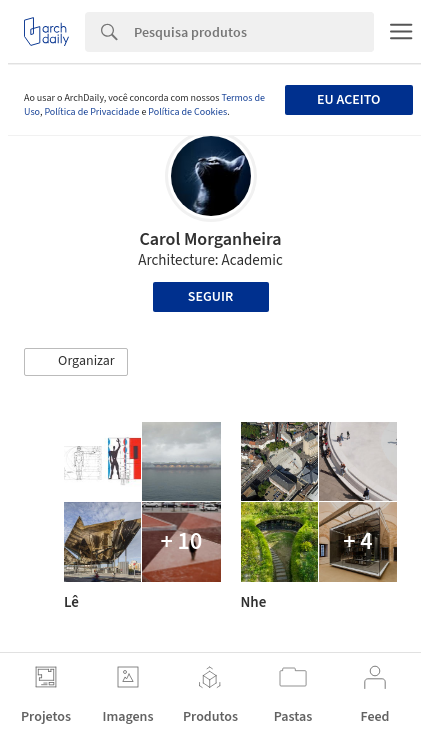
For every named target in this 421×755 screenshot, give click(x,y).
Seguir (210, 297)
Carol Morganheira (210, 239)
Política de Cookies (187, 112)
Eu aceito (348, 100)
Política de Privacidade (91, 112)
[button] (76, 362)
